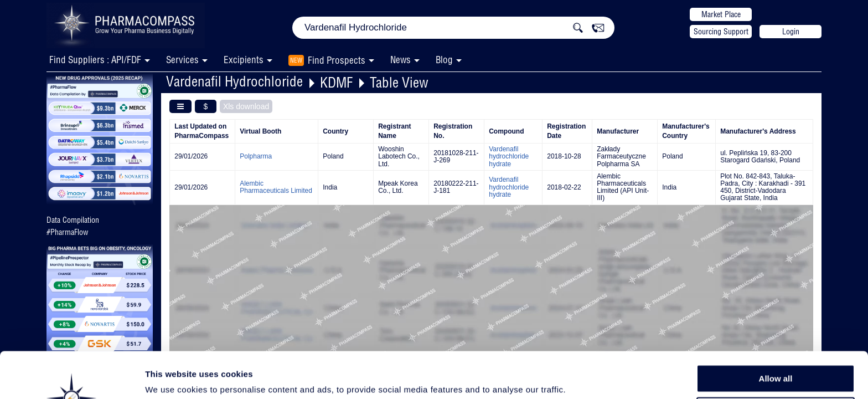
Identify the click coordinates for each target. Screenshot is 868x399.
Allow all (776, 332)
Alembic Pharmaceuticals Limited (276, 187)
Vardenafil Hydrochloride (234, 81)
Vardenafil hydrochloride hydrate (509, 156)
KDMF (336, 82)
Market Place (721, 14)
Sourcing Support (721, 32)
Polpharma (256, 156)
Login (791, 32)
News (401, 60)
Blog (444, 60)
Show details (581, 378)
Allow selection (775, 358)
